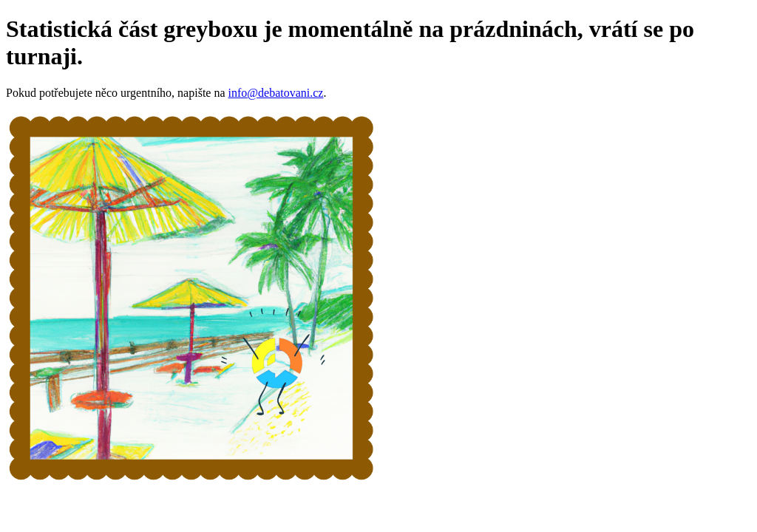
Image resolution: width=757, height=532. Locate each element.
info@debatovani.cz (276, 93)
